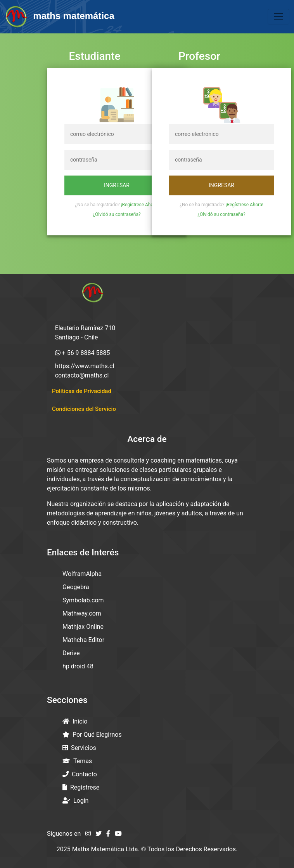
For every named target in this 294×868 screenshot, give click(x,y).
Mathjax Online (83, 627)
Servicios (79, 748)
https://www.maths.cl (85, 366)
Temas (77, 761)
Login (75, 801)
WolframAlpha (82, 574)
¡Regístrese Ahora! (140, 205)
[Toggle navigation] (278, 17)
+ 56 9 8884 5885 (83, 353)
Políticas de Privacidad (82, 391)
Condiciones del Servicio (84, 409)
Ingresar (117, 185)
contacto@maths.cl (82, 375)
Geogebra (76, 587)
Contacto (80, 774)
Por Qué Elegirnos (92, 735)
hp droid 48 (78, 666)
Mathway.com (82, 613)
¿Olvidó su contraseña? (117, 214)
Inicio (75, 721)
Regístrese (81, 787)
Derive (71, 653)
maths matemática (60, 17)
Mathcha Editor (83, 640)
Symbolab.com (83, 600)
